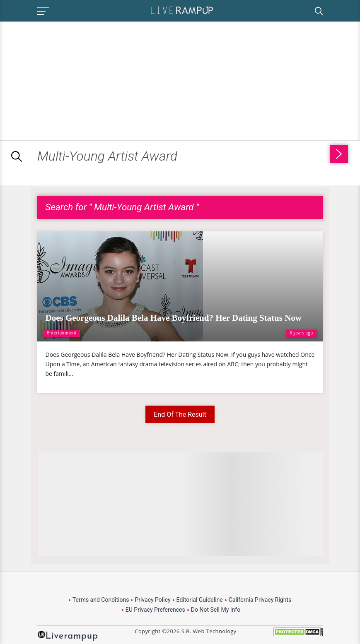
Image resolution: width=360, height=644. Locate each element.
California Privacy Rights (260, 600)
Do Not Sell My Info (216, 610)
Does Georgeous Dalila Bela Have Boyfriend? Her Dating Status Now (174, 318)
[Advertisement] (70, 79)
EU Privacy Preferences (155, 610)
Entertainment (62, 333)
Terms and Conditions (101, 600)
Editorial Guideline (200, 600)
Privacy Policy (152, 600)
